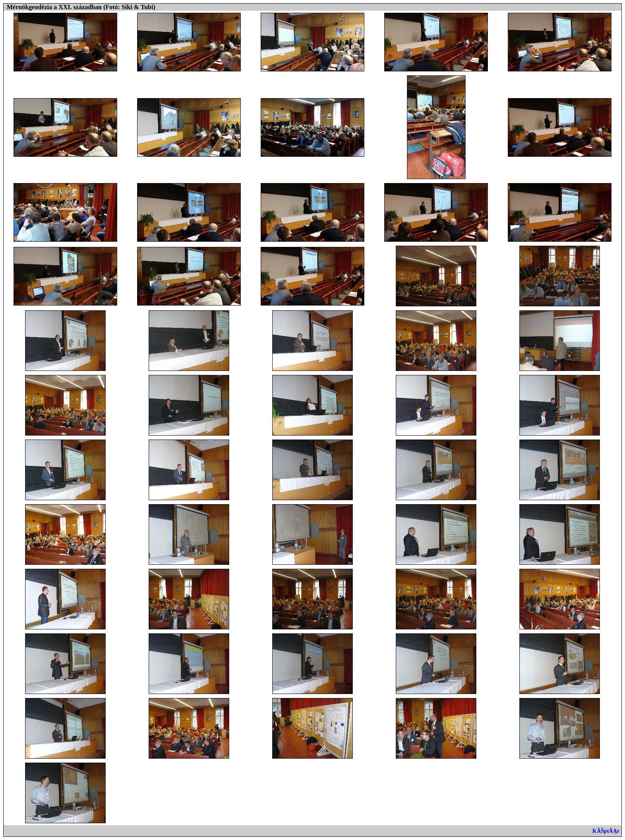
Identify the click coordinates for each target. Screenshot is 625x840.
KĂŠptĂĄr (606, 831)
